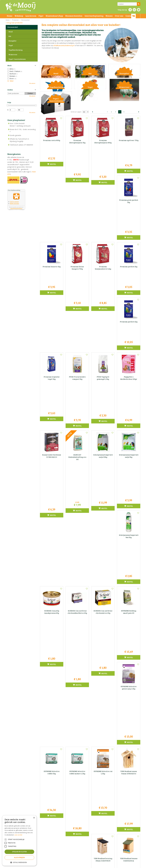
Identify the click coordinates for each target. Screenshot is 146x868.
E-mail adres (97, 805)
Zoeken (10, 90)
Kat (10, 36)
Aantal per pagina (76, 151)
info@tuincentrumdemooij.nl (64, 45)
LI (139, 10)
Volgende (139, 151)
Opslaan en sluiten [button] (19, 852)
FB (130, 10)
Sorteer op (44, 151)
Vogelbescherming (16, 50)
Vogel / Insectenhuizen (17, 59)
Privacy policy (78, 866)
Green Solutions (105, 866)
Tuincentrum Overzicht (118, 866)
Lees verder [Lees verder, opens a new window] (18, 835)
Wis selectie (32, 83)
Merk (9, 65)
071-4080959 (74, 843)
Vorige (93, 151)
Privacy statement (44, 866)
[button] (19, 862)
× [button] (34, 818)
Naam (119, 797)
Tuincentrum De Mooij (73, 836)
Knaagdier (12, 41)
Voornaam (96, 797)
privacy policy (79, 811)
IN (134, 10)
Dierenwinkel (13, 27)
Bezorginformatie (56, 866)
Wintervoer (13, 55)
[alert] (19, 841)
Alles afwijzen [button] (19, 858)
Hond (11, 32)
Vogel (11, 45)
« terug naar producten (14, 23)
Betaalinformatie (68, 866)
